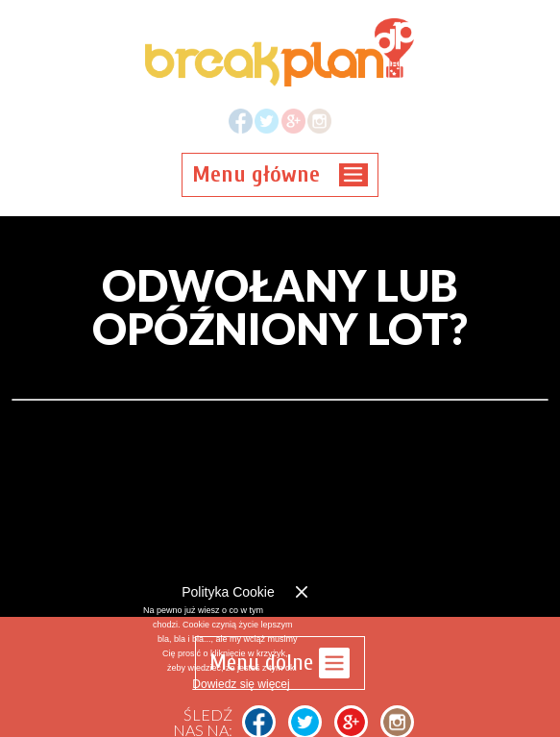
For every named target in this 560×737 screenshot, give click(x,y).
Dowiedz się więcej (241, 684)
